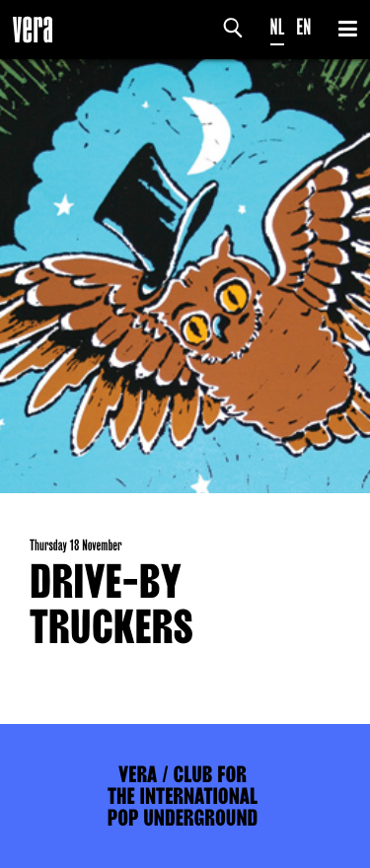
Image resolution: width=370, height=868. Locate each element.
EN (303, 27)
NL (278, 27)
